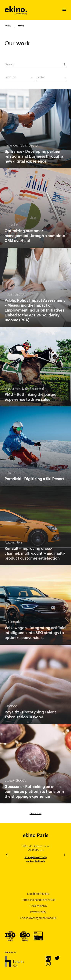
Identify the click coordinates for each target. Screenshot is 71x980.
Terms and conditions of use (38, 900)
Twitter (57, 958)
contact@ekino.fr (36, 861)
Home (8, 26)
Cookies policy (38, 906)
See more (35, 813)
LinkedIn (48, 958)
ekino (16, 9)
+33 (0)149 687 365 (36, 857)
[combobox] (19, 78)
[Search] (64, 64)
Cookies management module (38, 918)
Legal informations (38, 894)
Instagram (48, 964)
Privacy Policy (38, 912)
